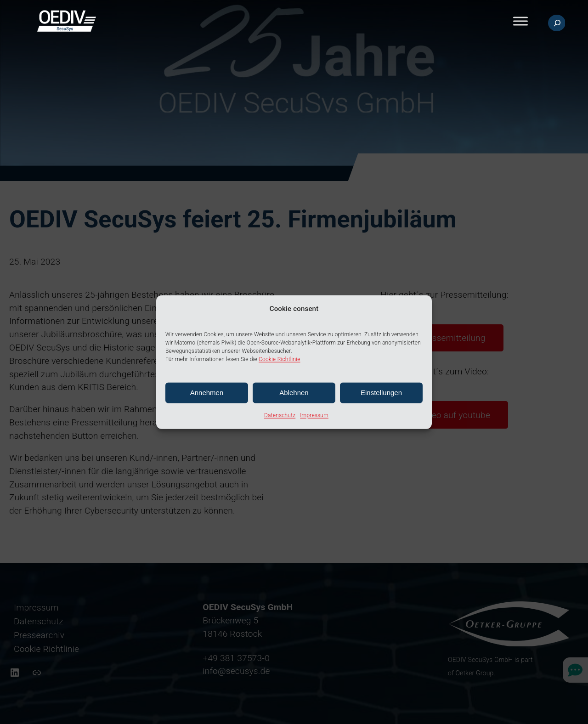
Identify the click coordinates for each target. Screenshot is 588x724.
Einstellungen (381, 393)
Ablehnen (294, 393)
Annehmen (207, 393)
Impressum (314, 415)
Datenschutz (280, 415)
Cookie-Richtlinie (280, 359)
